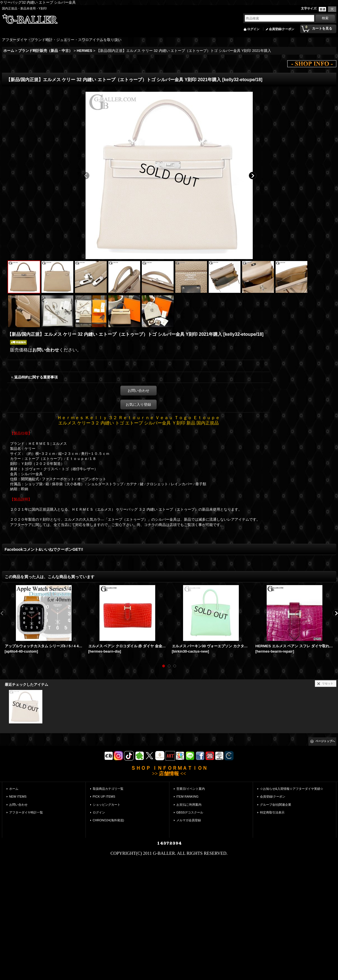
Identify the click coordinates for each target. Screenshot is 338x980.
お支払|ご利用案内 (189, 805)
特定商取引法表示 (272, 812)
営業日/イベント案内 (191, 789)
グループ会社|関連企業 (276, 805)
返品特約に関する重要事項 (36, 377)
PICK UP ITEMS (104, 796)
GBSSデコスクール (190, 812)
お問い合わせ (46, 350)
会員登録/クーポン (282, 29)
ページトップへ (325, 741)
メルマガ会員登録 (189, 820)
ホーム (14, 789)
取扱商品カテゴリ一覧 (108, 789)
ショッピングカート (107, 805)
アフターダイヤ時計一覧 (26, 812)
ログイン (253, 29)
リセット (328, 683)
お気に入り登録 (138, 405)
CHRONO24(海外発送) (109, 820)
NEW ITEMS (18, 796)
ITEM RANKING (188, 796)
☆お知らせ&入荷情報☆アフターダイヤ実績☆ (292, 789)
